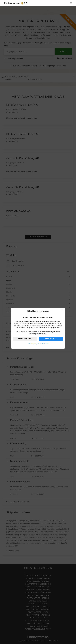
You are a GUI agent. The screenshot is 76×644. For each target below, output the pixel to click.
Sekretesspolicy (32, 344)
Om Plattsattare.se (43, 344)
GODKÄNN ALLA (51, 339)
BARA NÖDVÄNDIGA (25, 339)
